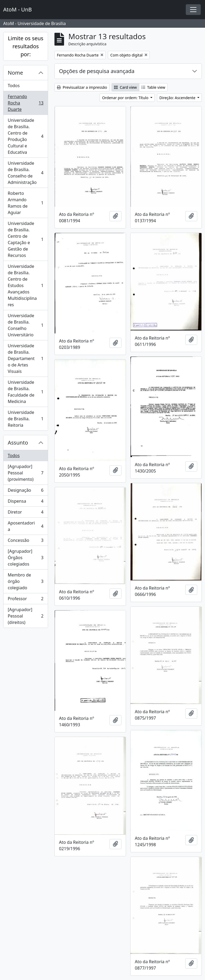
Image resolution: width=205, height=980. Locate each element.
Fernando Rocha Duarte (25, 103)
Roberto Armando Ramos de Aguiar (25, 203)
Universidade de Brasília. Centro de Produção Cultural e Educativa (25, 136)
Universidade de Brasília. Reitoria (25, 419)
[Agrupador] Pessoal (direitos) (25, 616)
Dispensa (25, 502)
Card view (125, 87)
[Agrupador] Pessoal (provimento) (25, 473)
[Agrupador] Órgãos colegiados (25, 558)
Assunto (18, 443)
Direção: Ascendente (178, 98)
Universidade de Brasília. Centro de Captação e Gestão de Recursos (25, 239)
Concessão (25, 541)
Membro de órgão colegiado (25, 581)
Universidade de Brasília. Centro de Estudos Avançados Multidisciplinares (25, 285)
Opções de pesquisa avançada (97, 71)
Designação (25, 491)
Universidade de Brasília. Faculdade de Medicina (25, 392)
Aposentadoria (25, 526)
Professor (25, 600)
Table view (153, 87)
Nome (15, 73)
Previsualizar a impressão (82, 87)
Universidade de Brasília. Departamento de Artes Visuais (25, 358)
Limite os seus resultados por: (26, 46)
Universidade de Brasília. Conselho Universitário (25, 325)
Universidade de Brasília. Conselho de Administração (25, 173)
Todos (14, 86)
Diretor (25, 513)
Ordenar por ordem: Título (126, 98)
